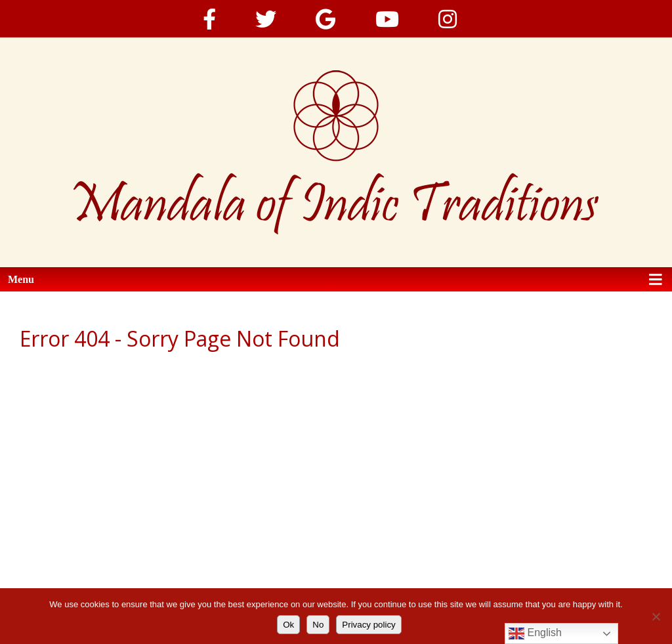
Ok (288, 625)
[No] (656, 616)
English (535, 633)
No (318, 625)
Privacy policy (368, 625)
